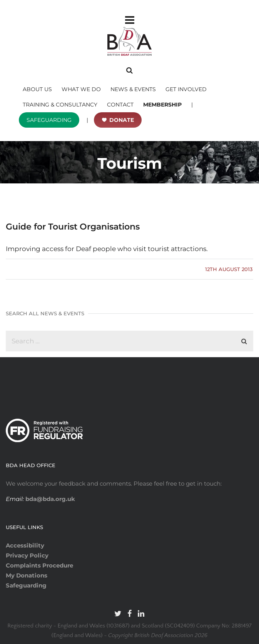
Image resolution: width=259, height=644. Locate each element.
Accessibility (25, 545)
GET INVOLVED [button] (186, 89)
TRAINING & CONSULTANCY (60, 105)
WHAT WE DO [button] (81, 89)
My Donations (27, 575)
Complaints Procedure (39, 565)
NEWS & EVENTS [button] (133, 89)
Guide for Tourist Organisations (73, 227)
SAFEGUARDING (49, 120)
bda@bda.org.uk (49, 499)
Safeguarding (26, 585)
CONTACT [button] (120, 105)
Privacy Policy (27, 555)
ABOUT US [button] (37, 89)
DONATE (122, 120)
